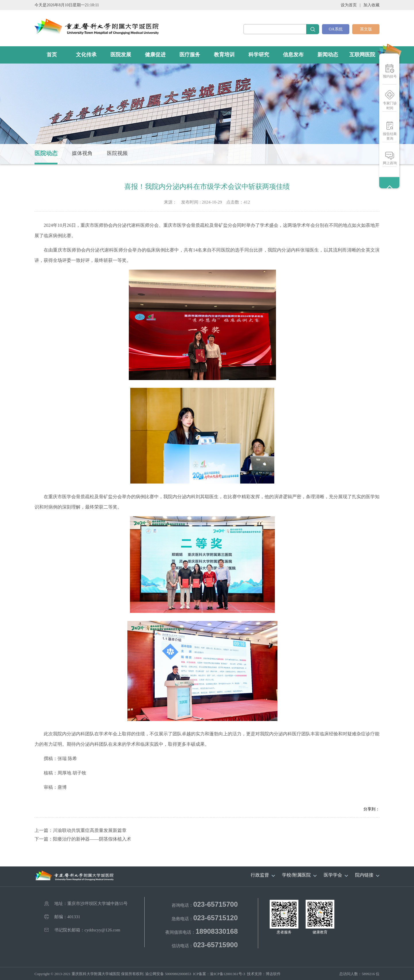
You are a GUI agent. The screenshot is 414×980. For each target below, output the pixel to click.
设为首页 (349, 5)
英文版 (366, 29)
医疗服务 (190, 55)
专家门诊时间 (390, 106)
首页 (52, 55)
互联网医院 (362, 55)
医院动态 (46, 153)
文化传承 (86, 55)
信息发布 (293, 55)
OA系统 (336, 29)
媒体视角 (82, 153)
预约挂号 (390, 76)
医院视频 (117, 153)
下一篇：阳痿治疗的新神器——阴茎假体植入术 (83, 839)
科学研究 (259, 55)
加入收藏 (371, 5)
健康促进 (155, 55)
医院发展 (121, 55)
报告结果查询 (390, 136)
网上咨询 (390, 163)
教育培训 (224, 55)
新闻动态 (328, 55)
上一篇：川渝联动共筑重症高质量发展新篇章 (80, 830)
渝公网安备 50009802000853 (168, 974)
